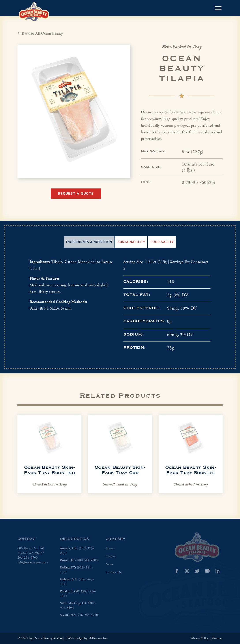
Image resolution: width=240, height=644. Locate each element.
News (109, 564)
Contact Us (113, 572)
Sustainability (131, 242)
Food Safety (162, 242)
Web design (76, 638)
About (110, 548)
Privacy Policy (200, 638)
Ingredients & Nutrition (89, 242)
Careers (111, 556)
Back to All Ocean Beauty (40, 33)
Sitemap (217, 638)
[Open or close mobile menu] (218, 8)
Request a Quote (76, 194)
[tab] (89, 242)
